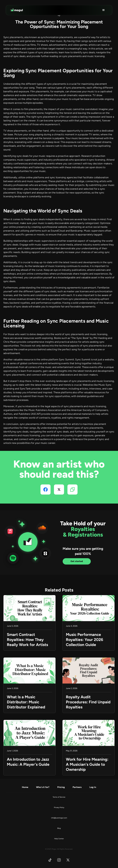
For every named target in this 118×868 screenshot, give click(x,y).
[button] (104, 10)
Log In (93, 787)
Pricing (61, 787)
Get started (77, 561)
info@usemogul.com (59, 818)
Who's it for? (43, 787)
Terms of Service (59, 797)
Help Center (59, 839)
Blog (59, 828)
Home (25, 787)
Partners (77, 787)
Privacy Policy (59, 807)
